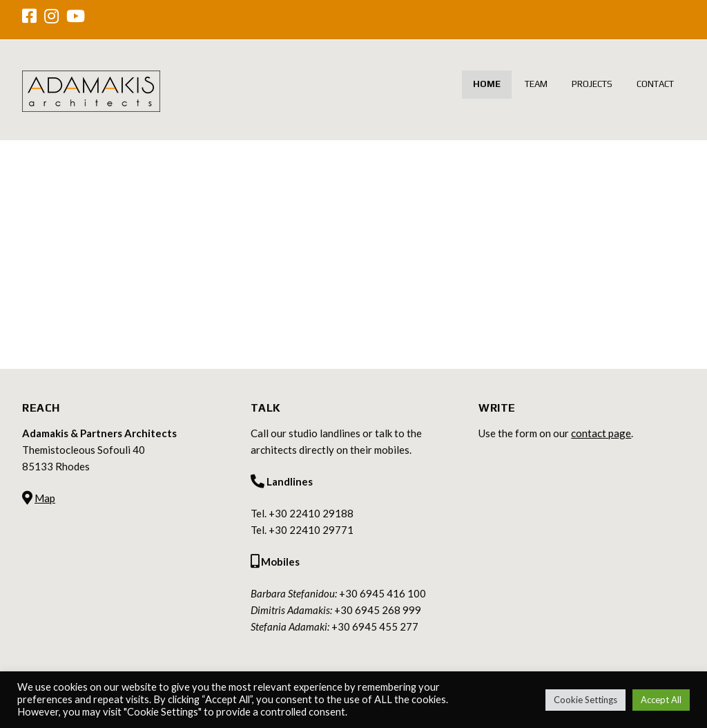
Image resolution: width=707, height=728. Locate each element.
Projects (592, 84)
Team (536, 84)
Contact (655, 84)
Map (45, 498)
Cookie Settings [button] (585, 700)
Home (487, 84)
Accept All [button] (661, 700)
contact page (601, 433)
